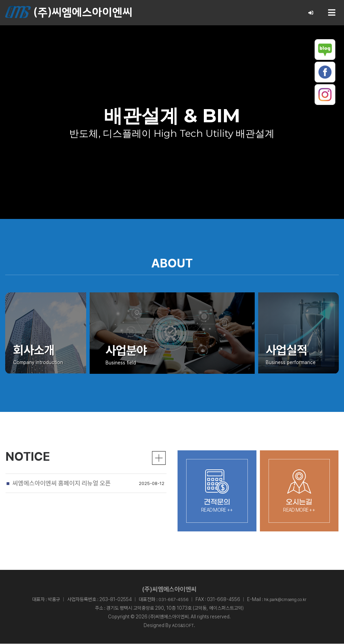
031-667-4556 (170, 599)
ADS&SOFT (183, 626)
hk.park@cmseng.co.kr (287, 599)
